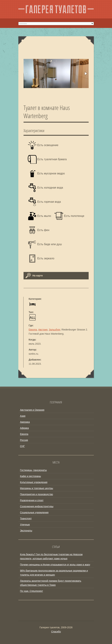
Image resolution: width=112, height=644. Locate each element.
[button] (86, 74)
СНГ (23, 446)
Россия (24, 440)
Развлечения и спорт (32, 500)
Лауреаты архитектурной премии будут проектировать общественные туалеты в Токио (51, 583)
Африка (24, 428)
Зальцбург (54, 330)
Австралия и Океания (32, 410)
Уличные (25, 525)
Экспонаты (26, 531)
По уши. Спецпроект (32, 591)
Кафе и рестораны (31, 476)
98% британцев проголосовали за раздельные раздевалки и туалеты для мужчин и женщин (54, 573)
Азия (23, 416)
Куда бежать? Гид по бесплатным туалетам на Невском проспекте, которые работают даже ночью (51, 556)
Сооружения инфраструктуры (37, 506)
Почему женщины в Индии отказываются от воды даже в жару (55, 565)
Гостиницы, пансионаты (33, 470)
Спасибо (56, 632)
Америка (25, 422)
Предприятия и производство (37, 494)
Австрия (43, 330)
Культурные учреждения (34, 482)
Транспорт (26, 518)
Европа (33, 330)
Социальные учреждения (34, 512)
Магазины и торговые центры (37, 488)
